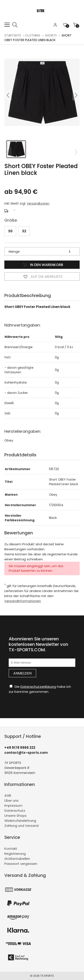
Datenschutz (15, 811)
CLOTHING (33, 35)
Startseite (13, 35)
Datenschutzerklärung (38, 687)
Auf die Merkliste (42, 276)
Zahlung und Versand (21, 826)
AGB (8, 795)
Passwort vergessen (21, 864)
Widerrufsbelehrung (20, 821)
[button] (76, 95)
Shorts (51, 35)
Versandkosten (38, 203)
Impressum (13, 805)
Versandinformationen (23, 601)
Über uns (11, 800)
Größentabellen (17, 859)
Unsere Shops (15, 816)
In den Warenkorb (42, 265)
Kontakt (11, 849)
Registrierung (15, 854)
